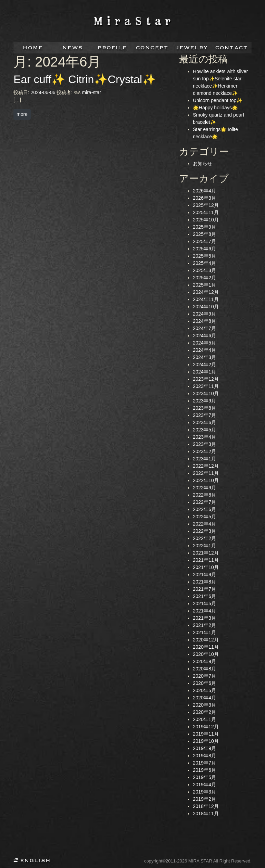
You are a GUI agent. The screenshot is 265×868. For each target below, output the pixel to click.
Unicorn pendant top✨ (218, 100)
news (73, 48)
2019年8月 (204, 756)
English (34, 861)
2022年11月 (206, 473)
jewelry (192, 48)
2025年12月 (206, 205)
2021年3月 (204, 618)
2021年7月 (204, 589)
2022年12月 (206, 466)
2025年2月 (204, 278)
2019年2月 (204, 799)
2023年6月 (204, 422)
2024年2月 (204, 365)
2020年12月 (206, 640)
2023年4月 (204, 437)
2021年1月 (204, 632)
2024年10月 (206, 307)
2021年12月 (206, 553)
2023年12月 (206, 379)
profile (113, 48)
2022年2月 (204, 538)
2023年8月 (204, 408)
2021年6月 (204, 596)
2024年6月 (204, 336)
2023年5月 (204, 430)
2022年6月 (204, 509)
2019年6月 (204, 770)
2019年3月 (204, 792)
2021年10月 (206, 567)
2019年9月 (204, 748)
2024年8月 (204, 321)
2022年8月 (204, 495)
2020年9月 (204, 661)
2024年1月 (204, 372)
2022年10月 (206, 480)
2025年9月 (204, 227)
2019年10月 (206, 741)
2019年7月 (204, 763)
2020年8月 (204, 669)
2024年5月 (204, 343)
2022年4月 (204, 524)
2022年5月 (204, 517)
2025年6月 (204, 249)
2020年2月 (204, 712)
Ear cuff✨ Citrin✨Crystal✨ (85, 79)
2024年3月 (204, 357)
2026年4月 (204, 191)
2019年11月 (206, 734)
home (33, 48)
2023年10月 (206, 393)
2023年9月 (204, 401)
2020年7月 (204, 676)
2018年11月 (206, 814)
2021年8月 (204, 582)
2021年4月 (204, 611)
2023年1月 (204, 459)
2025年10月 (206, 220)
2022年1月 (204, 546)
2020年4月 (204, 698)
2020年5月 (204, 690)
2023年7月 (204, 415)
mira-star (91, 92)
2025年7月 (204, 241)
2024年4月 (204, 350)
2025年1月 (204, 285)
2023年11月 (206, 386)
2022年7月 (204, 502)
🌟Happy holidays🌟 (215, 108)
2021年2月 (204, 625)
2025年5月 (204, 256)
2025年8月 (204, 234)
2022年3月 (204, 531)
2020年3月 (204, 705)
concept (152, 48)
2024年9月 (204, 314)
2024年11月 (206, 299)
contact (232, 48)
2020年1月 (204, 719)
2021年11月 (206, 560)
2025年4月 (204, 263)
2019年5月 (204, 777)
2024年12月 (206, 292)
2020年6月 (204, 683)
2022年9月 (204, 488)
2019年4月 (204, 785)
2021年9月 (204, 575)
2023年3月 (204, 444)
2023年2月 (204, 451)
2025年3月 (204, 270)
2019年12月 (206, 727)
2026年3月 (204, 198)
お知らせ (203, 163)
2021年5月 (204, 603)
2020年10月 (206, 654)
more (22, 114)
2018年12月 (206, 806)
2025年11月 (206, 212)
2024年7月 (204, 328)
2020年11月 (206, 647)
